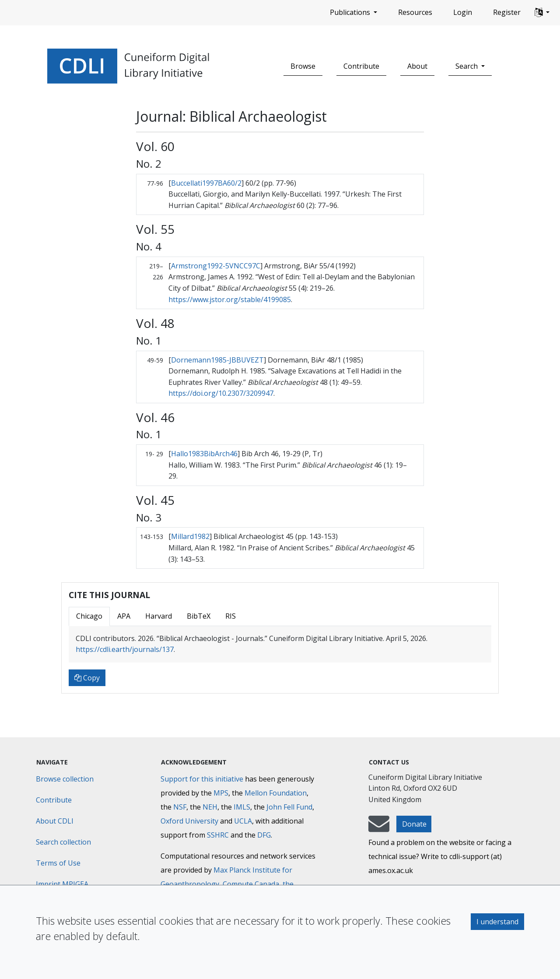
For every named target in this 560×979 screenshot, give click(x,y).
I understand (497, 922)
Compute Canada (251, 884)
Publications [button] (351, 12)
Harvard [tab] (159, 616)
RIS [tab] (231, 616)
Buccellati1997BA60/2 (206, 183)
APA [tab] (124, 616)
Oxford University (189, 821)
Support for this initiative (202, 779)
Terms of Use (58, 863)
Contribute (361, 66)
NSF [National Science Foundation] (180, 807)
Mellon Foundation (276, 793)
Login (463, 12)
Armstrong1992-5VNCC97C (216, 266)
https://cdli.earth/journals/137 (125, 649)
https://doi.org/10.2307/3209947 (221, 393)
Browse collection (65, 779)
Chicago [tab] (89, 616)
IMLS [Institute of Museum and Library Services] (242, 807)
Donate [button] (414, 824)
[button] (542, 13)
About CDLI (55, 821)
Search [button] (467, 66)
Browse (303, 66)
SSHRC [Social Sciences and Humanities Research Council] (218, 835)
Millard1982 (190, 536)
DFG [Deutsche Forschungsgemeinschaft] (264, 835)
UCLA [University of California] (243, 821)
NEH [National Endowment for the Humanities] (210, 807)
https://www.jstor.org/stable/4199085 (230, 299)
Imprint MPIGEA (62, 884)
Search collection (63, 842)
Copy (87, 678)
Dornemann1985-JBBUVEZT (217, 360)
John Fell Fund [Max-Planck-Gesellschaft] (289, 807)
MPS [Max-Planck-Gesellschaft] (221, 793)
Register (507, 12)
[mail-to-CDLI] (379, 828)
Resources (415, 12)
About (417, 66)
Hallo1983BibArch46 (204, 454)
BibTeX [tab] (199, 616)
